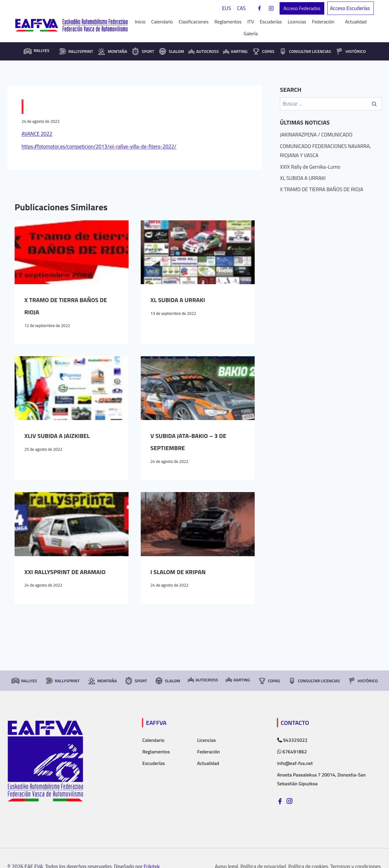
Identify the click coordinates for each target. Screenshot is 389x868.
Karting (235, 51)
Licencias (297, 22)
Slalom (171, 51)
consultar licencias (305, 51)
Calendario (162, 22)
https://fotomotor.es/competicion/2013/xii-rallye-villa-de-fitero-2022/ (99, 146)
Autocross (204, 51)
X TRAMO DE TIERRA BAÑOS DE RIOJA (322, 189)
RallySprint (76, 51)
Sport (143, 51)
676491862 (292, 752)
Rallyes (24, 681)
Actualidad (356, 22)
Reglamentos (228, 22)
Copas (263, 51)
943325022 (292, 740)
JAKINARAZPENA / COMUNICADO (316, 135)
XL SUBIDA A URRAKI (178, 300)
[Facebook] (260, 9)
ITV (251, 22)
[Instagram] (271, 9)
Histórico (350, 51)
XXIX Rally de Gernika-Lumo (310, 167)
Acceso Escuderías (351, 8)
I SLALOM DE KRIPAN (178, 572)
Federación (208, 752)
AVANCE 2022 (37, 134)
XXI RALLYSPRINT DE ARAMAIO (65, 572)
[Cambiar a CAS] (241, 8)
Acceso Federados (302, 8)
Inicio (140, 22)
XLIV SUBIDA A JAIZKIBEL (57, 436)
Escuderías (271, 22)
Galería (251, 33)
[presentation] (72, 252)
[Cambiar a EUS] (227, 8)
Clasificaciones (194, 22)
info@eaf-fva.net (295, 763)
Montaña (112, 51)
